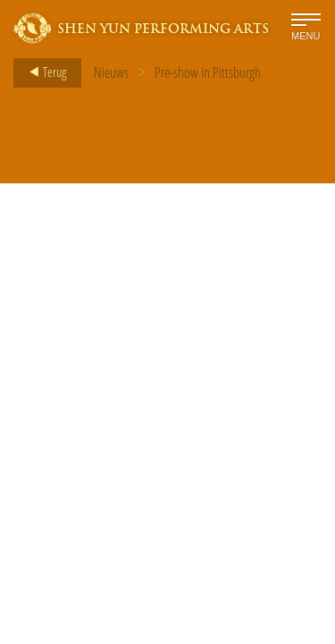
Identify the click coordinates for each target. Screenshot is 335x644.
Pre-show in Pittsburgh (208, 72)
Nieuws (111, 72)
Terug (42, 72)
